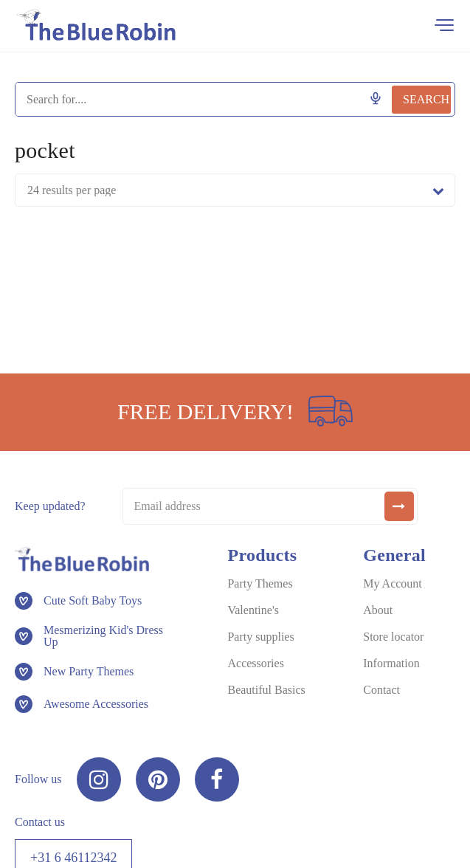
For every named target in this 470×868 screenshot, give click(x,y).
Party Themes (260, 583)
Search (426, 99)
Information (391, 663)
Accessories (255, 663)
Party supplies (260, 637)
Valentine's (253, 610)
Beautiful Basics (266, 690)
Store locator (393, 637)
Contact (381, 690)
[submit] (399, 506)
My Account (393, 583)
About (378, 610)
